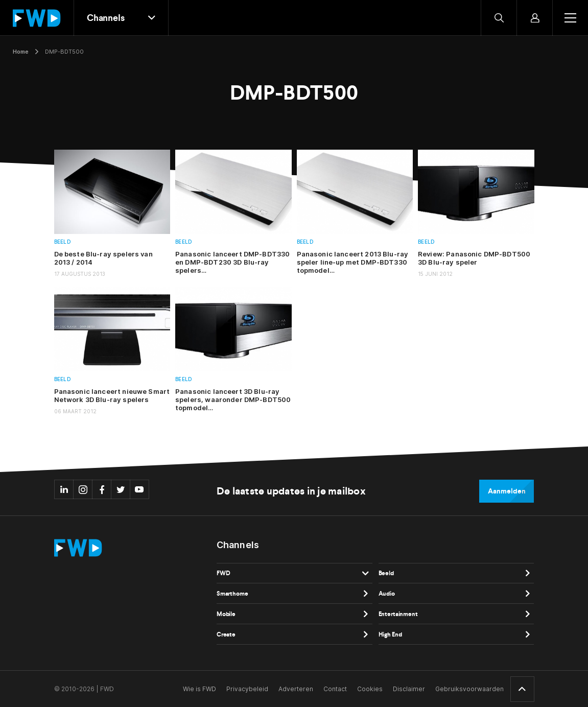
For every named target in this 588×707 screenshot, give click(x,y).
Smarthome (232, 594)
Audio (387, 594)
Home (21, 52)
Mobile (226, 614)
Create (226, 634)
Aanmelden (507, 491)
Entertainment (398, 614)
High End (390, 634)
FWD (224, 573)
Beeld (63, 242)
